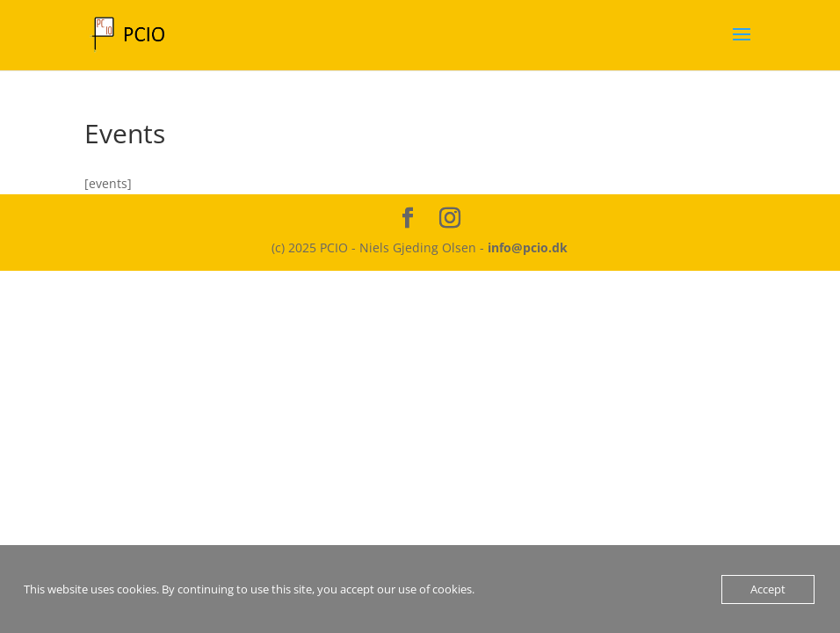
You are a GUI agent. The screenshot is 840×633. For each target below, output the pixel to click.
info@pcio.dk (528, 247)
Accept (768, 589)
